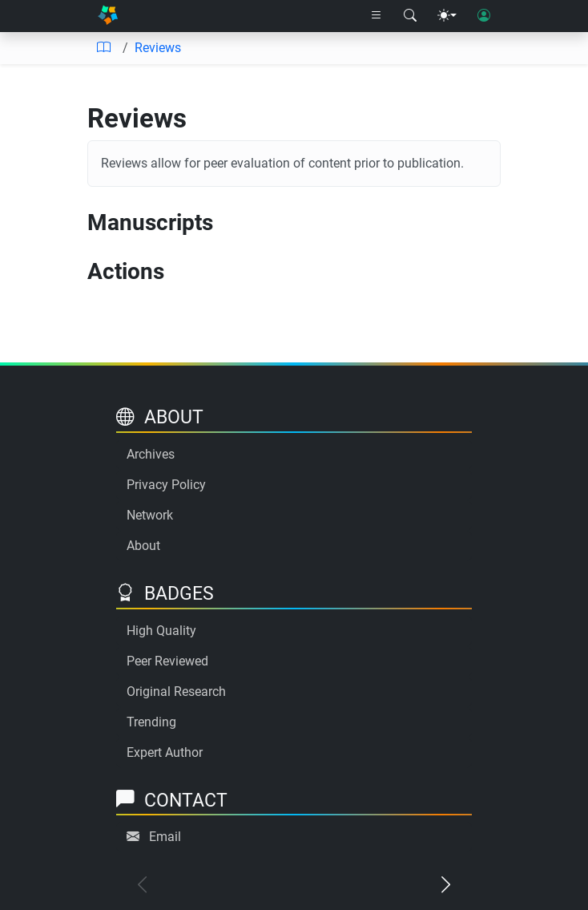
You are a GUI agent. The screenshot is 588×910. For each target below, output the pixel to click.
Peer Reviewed (167, 661)
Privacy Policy (166, 485)
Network (150, 515)
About (143, 546)
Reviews (158, 48)
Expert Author (165, 752)
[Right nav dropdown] (377, 16)
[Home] (108, 16)
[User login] (484, 16)
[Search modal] (410, 16)
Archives (151, 454)
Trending (151, 722)
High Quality (161, 631)
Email (165, 837)
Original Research (176, 692)
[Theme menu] (447, 16)
